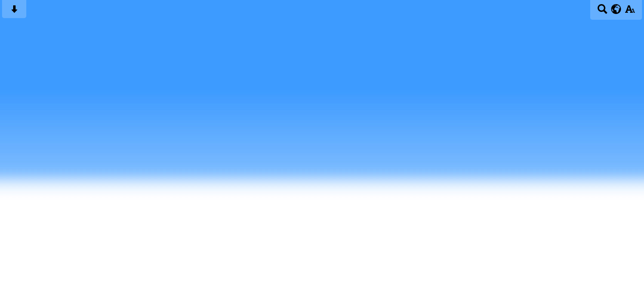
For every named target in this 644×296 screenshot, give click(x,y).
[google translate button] (616, 9)
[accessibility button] (630, 12)
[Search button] (602, 12)
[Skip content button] (14, 12)
